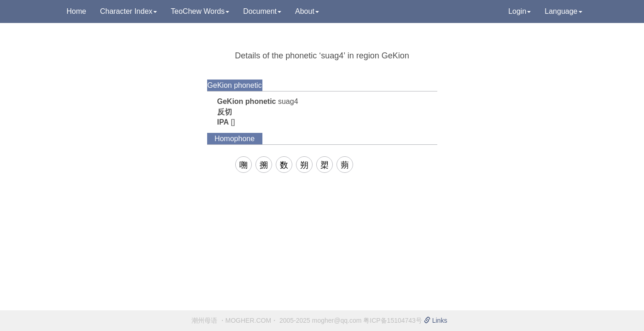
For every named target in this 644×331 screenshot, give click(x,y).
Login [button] (519, 11)
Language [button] (563, 11)
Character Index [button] (128, 11)
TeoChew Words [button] (200, 11)
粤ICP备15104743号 (393, 320)
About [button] (307, 11)
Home (77, 11)
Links (436, 320)
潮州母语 (204, 320)
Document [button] (262, 11)
